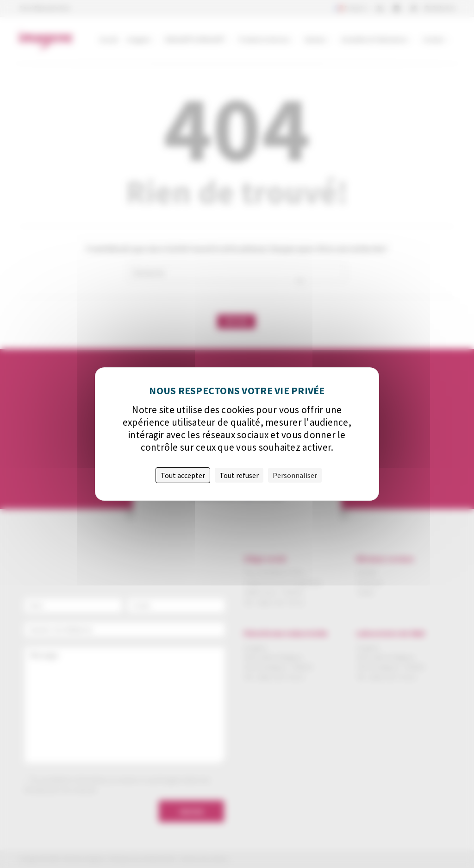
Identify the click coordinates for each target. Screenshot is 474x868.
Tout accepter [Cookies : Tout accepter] (183, 475)
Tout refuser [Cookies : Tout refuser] (239, 475)
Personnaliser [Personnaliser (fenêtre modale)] (295, 475)
